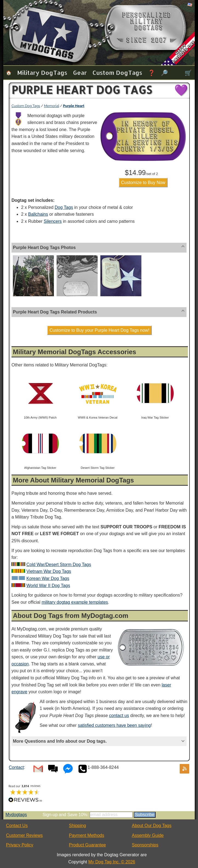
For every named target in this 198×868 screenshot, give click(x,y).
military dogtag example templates (75, 602)
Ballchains (38, 214)
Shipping (77, 826)
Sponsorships (145, 845)
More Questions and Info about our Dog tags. (60, 741)
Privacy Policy (20, 845)
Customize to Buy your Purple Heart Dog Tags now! (99, 330)
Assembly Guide (148, 835)
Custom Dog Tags (117, 72)
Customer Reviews (24, 835)
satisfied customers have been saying (114, 725)
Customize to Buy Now (143, 183)
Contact (16, 767)
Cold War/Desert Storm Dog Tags (59, 565)
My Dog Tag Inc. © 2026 (112, 862)
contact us (119, 716)
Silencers (53, 221)
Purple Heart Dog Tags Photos (44, 248)
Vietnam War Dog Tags (49, 571)
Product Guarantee (87, 845)
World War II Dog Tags (48, 586)
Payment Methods (87, 835)
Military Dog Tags (42, 72)
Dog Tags (64, 207)
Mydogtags (16, 815)
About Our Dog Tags (152, 826)
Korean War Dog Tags (48, 578)
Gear (80, 72)
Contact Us (17, 826)
